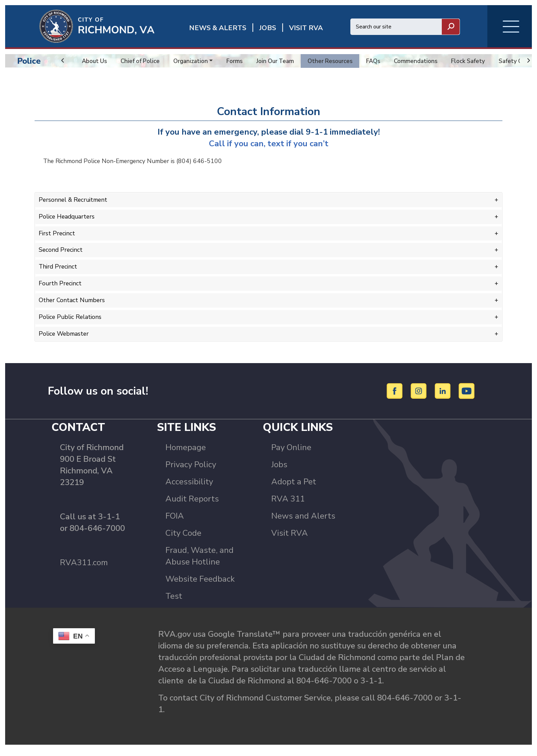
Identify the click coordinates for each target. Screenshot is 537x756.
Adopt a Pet (294, 487)
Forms (240, 61)
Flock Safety (483, 61)
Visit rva (306, 28)
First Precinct (57, 238)
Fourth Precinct (61, 287)
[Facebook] (396, 397)
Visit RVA (290, 539)
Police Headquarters (68, 222)
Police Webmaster (65, 336)
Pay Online (291, 453)
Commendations (429, 61)
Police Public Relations (71, 320)
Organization (195, 61)
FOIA (175, 522)
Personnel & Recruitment (75, 205)
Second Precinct (61, 254)
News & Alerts (218, 28)
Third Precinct (59, 271)
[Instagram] (420, 397)
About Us (95, 61)
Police (29, 61)
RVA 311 (288, 505)
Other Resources (340, 61)
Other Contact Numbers (73, 303)
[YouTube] (467, 397)
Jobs (279, 470)
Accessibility (189, 487)
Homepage (186, 453)
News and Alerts (303, 522)
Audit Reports (192, 505)
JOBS (268, 28)
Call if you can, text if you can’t (269, 149)
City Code (183, 539)
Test (174, 602)
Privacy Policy (191, 470)
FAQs (384, 61)
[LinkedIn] (444, 397)
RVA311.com (84, 568)
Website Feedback (200, 585)
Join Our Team (282, 61)
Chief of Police (143, 61)
